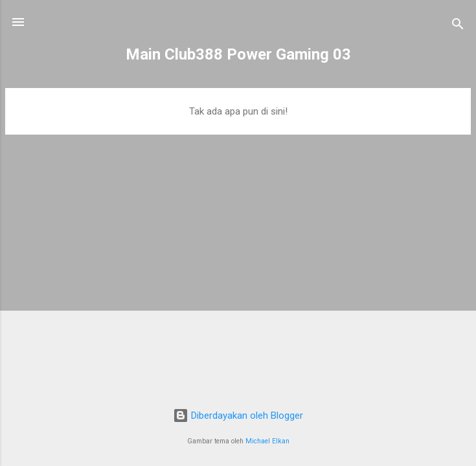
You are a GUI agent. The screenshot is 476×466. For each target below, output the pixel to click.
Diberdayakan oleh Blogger (238, 416)
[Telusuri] (458, 26)
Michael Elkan (267, 441)
